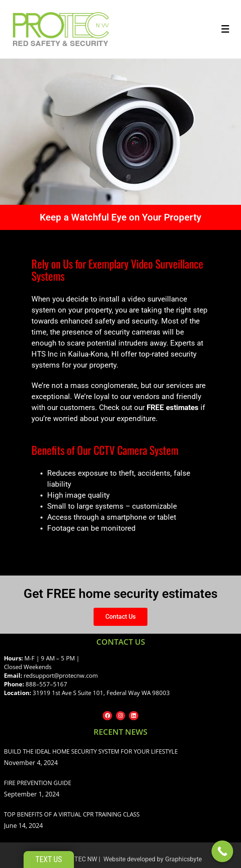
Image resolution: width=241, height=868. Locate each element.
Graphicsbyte (183, 859)
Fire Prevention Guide (38, 783)
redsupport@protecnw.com (61, 675)
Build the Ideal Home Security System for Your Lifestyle (91, 751)
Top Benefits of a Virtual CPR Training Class (72, 814)
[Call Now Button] (222, 851)
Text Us (49, 859)
